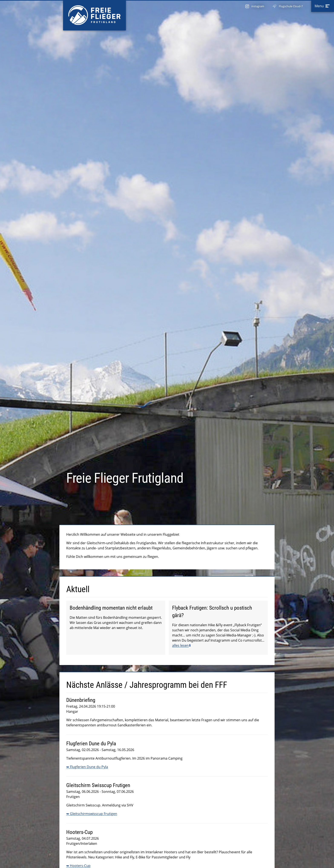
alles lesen (180, 645)
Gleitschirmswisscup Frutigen (94, 814)
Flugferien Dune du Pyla (89, 767)
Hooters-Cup (80, 866)
